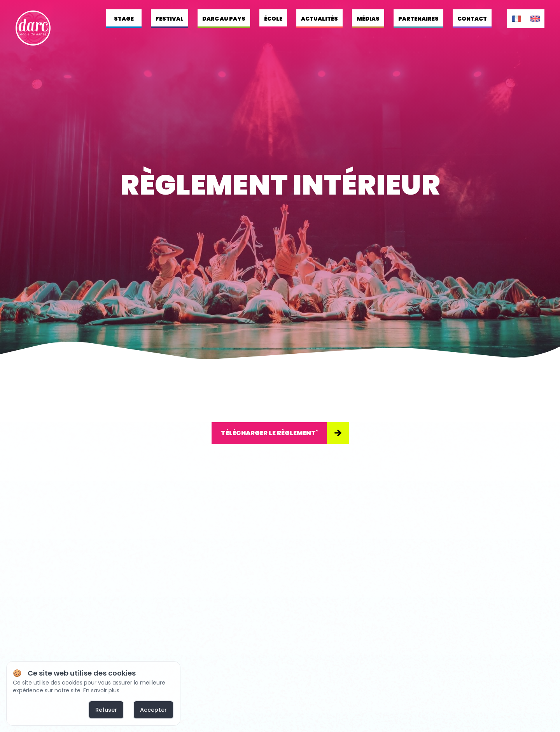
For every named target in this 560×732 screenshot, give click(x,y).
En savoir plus (101, 690)
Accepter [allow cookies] (153, 710)
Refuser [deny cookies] (106, 710)
